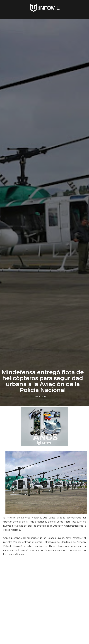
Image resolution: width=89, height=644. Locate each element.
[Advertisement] (45, 580)
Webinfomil (40, 396)
